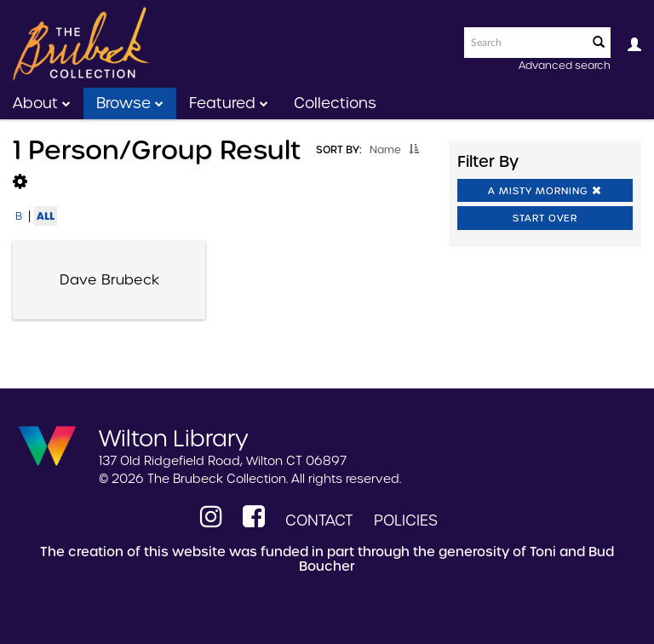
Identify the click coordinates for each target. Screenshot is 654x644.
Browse (130, 103)
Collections (335, 103)
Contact (319, 520)
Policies (406, 520)
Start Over (545, 218)
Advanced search (565, 65)
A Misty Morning (545, 191)
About (42, 103)
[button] (414, 149)
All (46, 216)
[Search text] (525, 43)
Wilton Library (174, 437)
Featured (229, 103)
